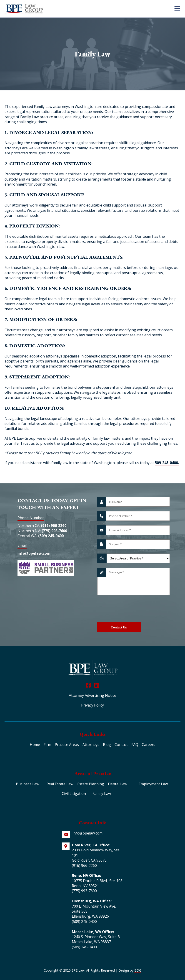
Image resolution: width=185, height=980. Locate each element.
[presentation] (132, 609)
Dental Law (117, 784)
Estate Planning (91, 784)
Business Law (27, 784)
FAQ (135, 745)
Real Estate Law (60, 784)
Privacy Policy (92, 705)
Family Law (102, 794)
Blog (107, 745)
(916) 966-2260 (54, 526)
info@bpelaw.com (34, 553)
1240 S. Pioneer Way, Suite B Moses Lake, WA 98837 (96, 939)
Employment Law (153, 784)
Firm (47, 745)
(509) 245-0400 (51, 536)
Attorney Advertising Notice (92, 695)
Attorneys (91, 745)
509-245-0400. (167, 463)
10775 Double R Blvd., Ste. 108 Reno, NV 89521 (97, 883)
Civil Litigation (74, 794)
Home (35, 745)
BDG (138, 970)
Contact (121, 745)
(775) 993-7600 (54, 531)
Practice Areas (67, 745)
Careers (149, 745)
